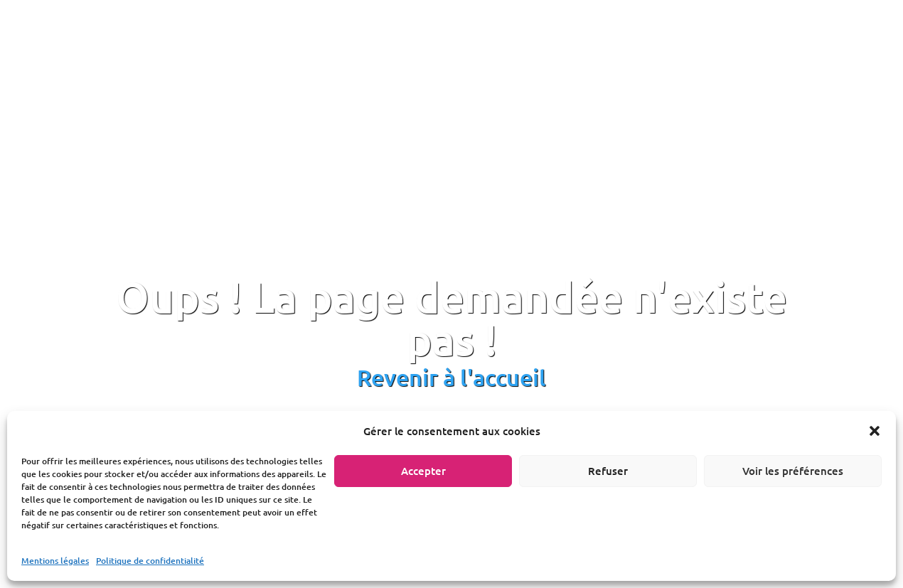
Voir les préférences (793, 471)
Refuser (608, 471)
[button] (875, 431)
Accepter (423, 471)
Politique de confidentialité (150, 561)
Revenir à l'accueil (451, 377)
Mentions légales (55, 561)
